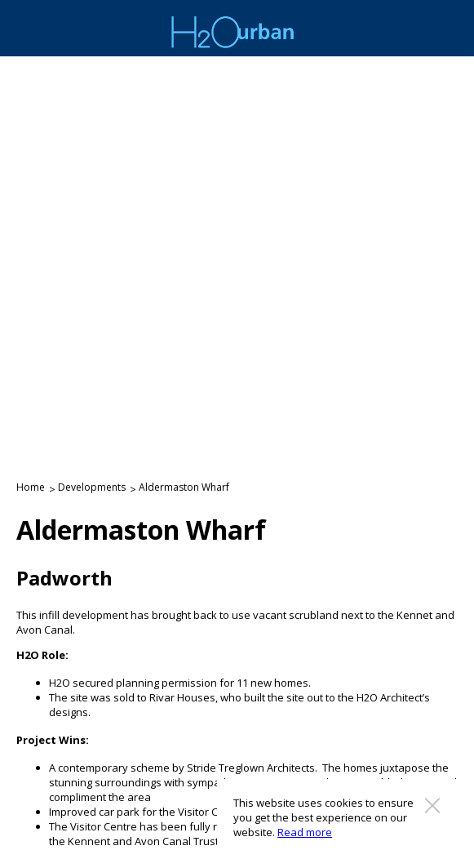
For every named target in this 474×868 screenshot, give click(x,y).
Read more (305, 832)
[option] (237, 251)
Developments (92, 487)
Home (31, 487)
